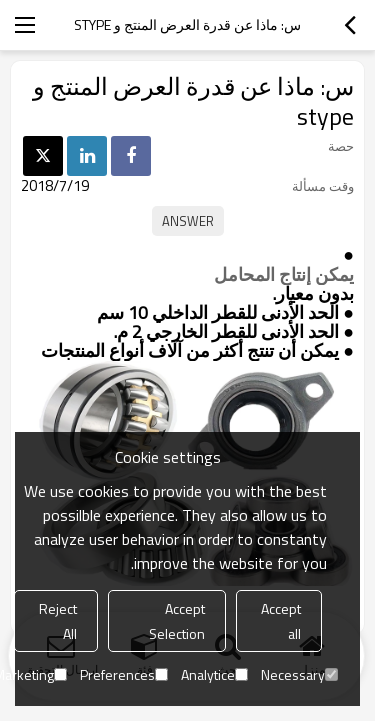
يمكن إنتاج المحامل (284, 275)
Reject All (58, 621)
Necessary (299, 674)
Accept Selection (177, 621)
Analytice (214, 674)
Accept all (281, 621)
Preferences (124, 674)
